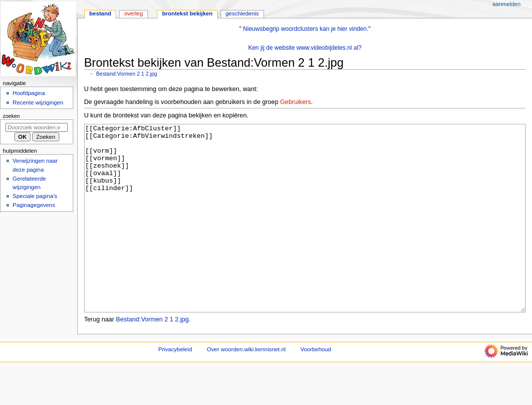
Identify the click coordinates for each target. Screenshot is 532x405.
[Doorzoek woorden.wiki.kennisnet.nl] (37, 127)
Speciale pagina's (35, 196)
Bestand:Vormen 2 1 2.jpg (127, 74)
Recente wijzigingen (38, 102)
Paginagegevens (34, 205)
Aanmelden (506, 4)
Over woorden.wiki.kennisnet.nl (246, 387)
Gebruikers (295, 102)
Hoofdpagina (29, 93)
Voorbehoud (316, 387)
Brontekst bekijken (187, 13)
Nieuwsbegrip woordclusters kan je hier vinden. (306, 29)
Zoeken (11, 116)
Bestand (100, 13)
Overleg (133, 13)
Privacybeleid (175, 387)
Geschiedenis (242, 13)
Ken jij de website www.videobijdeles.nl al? (305, 48)
